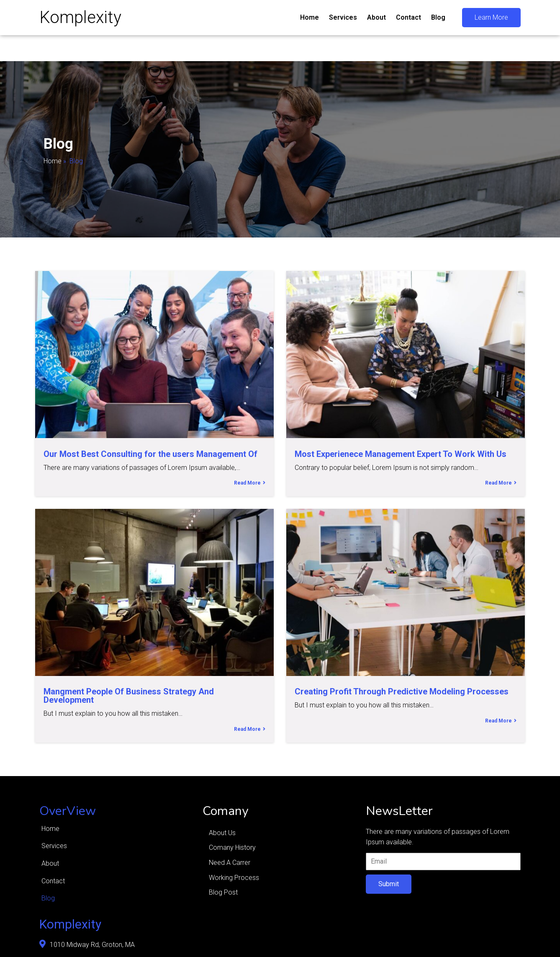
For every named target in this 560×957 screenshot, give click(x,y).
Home (53, 161)
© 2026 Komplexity (68, 944)
